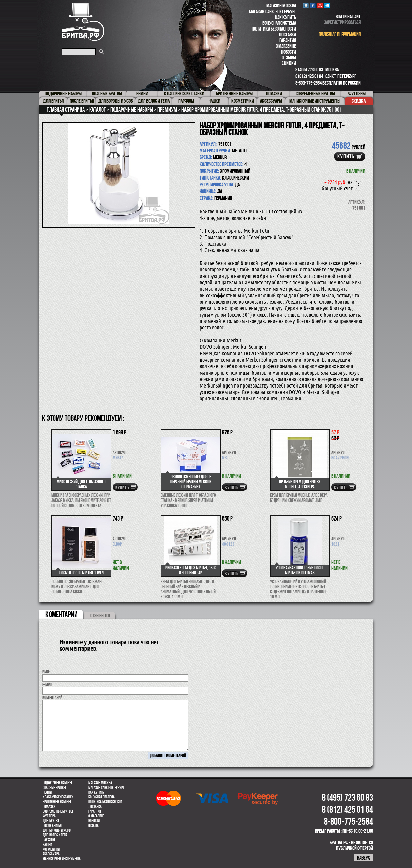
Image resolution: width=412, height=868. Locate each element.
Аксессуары (52, 854)
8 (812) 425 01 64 (309, 76)
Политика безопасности (274, 29)
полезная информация (340, 34)
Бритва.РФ (83, 22)
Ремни (47, 792)
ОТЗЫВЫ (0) (100, 615)
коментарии (62, 614)
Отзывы (289, 58)
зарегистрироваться (342, 22)
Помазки (49, 807)
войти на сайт (348, 16)
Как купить (286, 17)
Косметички (51, 849)
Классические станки (58, 797)
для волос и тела (55, 835)
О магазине (286, 46)
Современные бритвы (58, 811)
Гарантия (288, 40)
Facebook (313, 6)
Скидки (289, 63)
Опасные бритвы (54, 788)
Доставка (287, 34)
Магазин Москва (281, 6)
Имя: (46, 672)
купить (346, 156)
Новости (289, 52)
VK (306, 6)
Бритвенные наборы (57, 802)
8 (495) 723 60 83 (309, 69)
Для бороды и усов (57, 830)
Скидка (359, 101)
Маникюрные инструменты (62, 859)
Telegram (327, 6)
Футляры (50, 816)
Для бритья (51, 821)
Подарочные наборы (57, 783)
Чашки (47, 845)
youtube (320, 6)
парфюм (49, 840)
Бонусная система (279, 23)
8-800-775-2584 (309, 83)
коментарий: (53, 697)
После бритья (52, 826)
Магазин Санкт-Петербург (272, 11)
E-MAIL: (48, 684)
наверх (364, 858)
